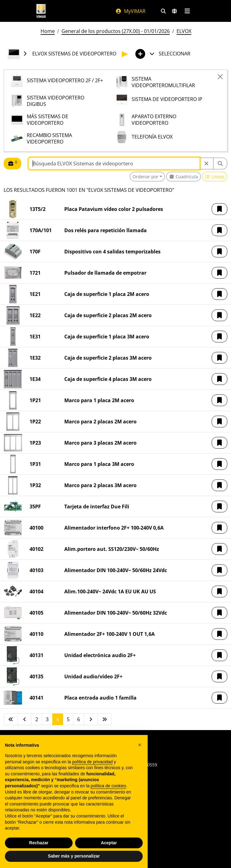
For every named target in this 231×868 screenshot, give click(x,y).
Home (48, 31)
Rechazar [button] (39, 843)
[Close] (220, 77)
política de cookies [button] (108, 786)
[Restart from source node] (206, 164)
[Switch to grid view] (183, 177)
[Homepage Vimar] (41, 11)
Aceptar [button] (109, 843)
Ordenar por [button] (145, 177)
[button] (219, 209)
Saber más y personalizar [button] (74, 856)
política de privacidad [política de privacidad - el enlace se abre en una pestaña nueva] (93, 762)
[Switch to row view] (215, 177)
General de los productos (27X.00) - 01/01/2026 (116, 31)
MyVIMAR (130, 11)
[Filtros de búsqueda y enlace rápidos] (163, 11)
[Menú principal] (187, 11)
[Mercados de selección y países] (174, 11)
